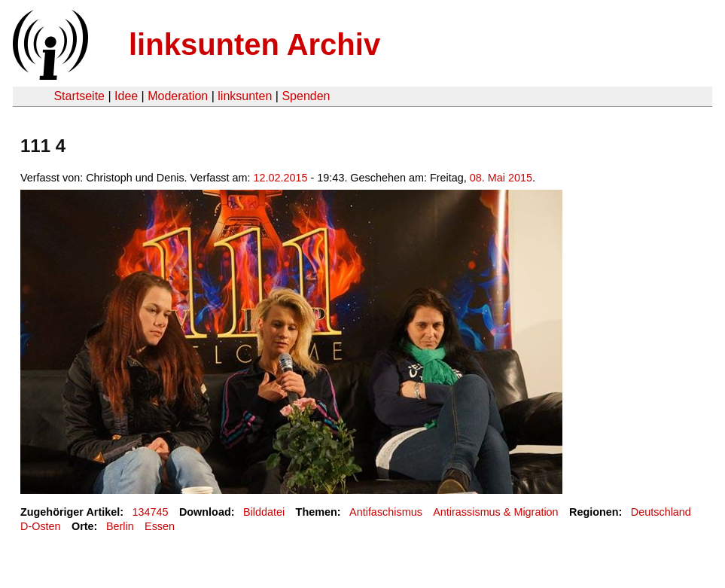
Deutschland (661, 512)
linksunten (245, 96)
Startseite (79, 96)
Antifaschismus (386, 512)
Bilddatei (264, 512)
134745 (151, 512)
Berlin (120, 526)
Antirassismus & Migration (495, 512)
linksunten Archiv (254, 44)
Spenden (306, 96)
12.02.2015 (281, 178)
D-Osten (41, 526)
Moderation (178, 96)
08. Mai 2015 (501, 178)
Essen (160, 526)
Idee (126, 96)
